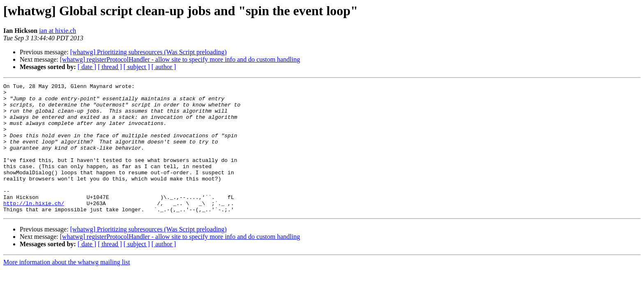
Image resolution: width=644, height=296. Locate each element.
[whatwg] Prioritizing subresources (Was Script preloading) (148, 52)
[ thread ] (110, 67)
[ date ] (87, 67)
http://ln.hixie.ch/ (34, 228)
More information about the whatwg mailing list (67, 288)
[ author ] (164, 67)
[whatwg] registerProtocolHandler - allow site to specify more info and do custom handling (180, 59)
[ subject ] (137, 67)
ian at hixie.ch (57, 31)
